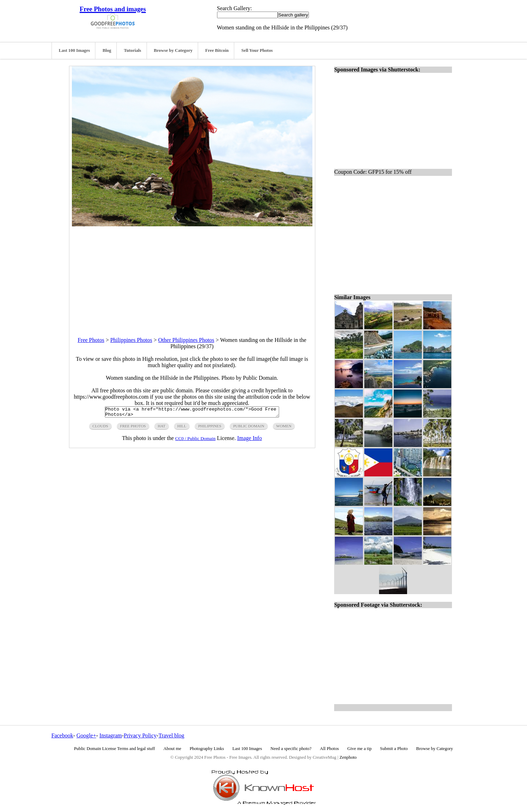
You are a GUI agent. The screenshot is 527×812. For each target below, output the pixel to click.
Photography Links (207, 749)
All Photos (329, 749)
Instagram (110, 735)
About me (172, 749)
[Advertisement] (192, 275)
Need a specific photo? (291, 749)
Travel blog (171, 735)
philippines (210, 428)
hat (162, 428)
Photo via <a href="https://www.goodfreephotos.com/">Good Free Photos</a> (192, 413)
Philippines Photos (131, 340)
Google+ (86, 735)
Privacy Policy (140, 735)
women (284, 428)
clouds (100, 428)
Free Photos (91, 340)
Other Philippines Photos (186, 340)
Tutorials (132, 50)
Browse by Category (173, 50)
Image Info (249, 440)
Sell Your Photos (257, 50)
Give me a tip (360, 749)
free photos (133, 428)
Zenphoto (348, 757)
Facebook (62, 735)
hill (182, 428)
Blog (107, 50)
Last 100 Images (75, 50)
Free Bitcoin (217, 50)
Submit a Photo (394, 749)
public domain (249, 428)
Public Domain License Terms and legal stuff (114, 749)
